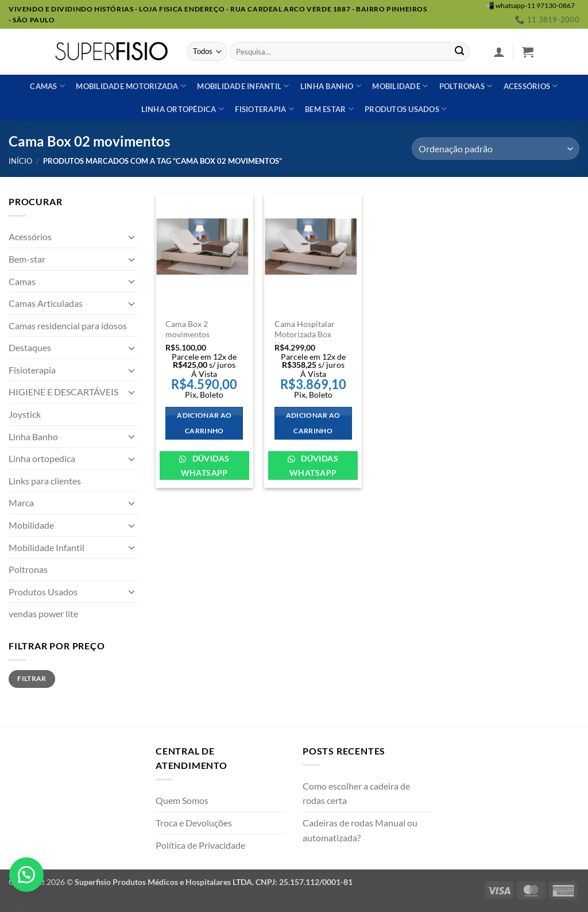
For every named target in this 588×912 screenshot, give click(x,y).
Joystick (25, 414)
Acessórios (531, 86)
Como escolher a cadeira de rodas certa (356, 793)
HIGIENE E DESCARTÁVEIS (63, 392)
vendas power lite (43, 613)
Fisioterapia (264, 109)
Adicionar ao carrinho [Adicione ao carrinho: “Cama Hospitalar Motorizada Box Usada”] (313, 423)
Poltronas (466, 86)
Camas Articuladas (46, 303)
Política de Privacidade (200, 845)
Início (20, 161)
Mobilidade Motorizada (131, 86)
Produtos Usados (43, 592)
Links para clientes (45, 481)
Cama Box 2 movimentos (187, 329)
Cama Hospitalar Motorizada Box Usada (305, 334)
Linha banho (331, 86)
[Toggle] (131, 237)
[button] (499, 52)
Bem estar (329, 109)
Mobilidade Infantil (243, 86)
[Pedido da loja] (496, 149)
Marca (21, 503)
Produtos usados (406, 109)
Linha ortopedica (42, 458)
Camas (47, 86)
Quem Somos (182, 800)
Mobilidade (400, 86)
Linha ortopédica (183, 109)
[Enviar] (459, 52)
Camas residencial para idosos (68, 326)
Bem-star (27, 259)
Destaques (30, 347)
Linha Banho (33, 436)
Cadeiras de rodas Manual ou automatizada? (360, 830)
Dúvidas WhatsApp (205, 465)
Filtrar (32, 678)
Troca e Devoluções (194, 823)
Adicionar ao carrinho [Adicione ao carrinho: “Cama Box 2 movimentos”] (204, 423)
